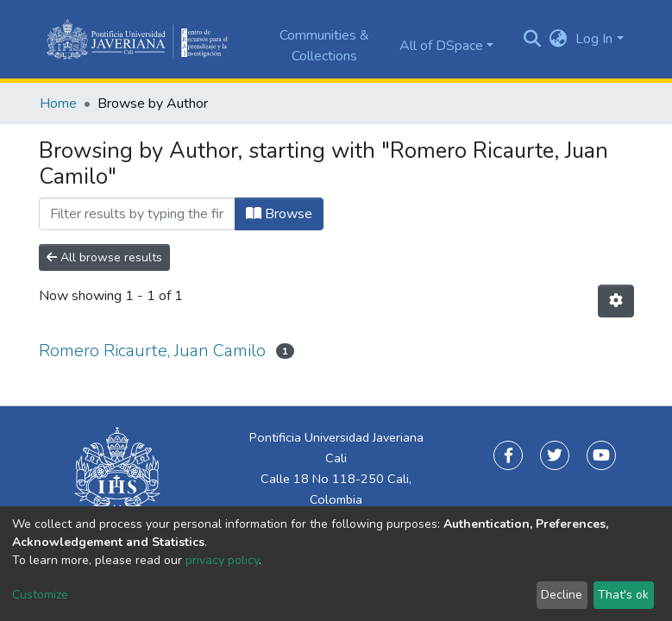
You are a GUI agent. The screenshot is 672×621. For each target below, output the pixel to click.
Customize (40, 595)
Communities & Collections (324, 46)
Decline (562, 595)
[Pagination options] (616, 301)
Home (58, 103)
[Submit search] (532, 40)
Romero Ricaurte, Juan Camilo (152, 351)
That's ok (623, 595)
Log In (594, 39)
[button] (558, 39)
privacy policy (222, 560)
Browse (279, 214)
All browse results (104, 257)
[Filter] (137, 214)
